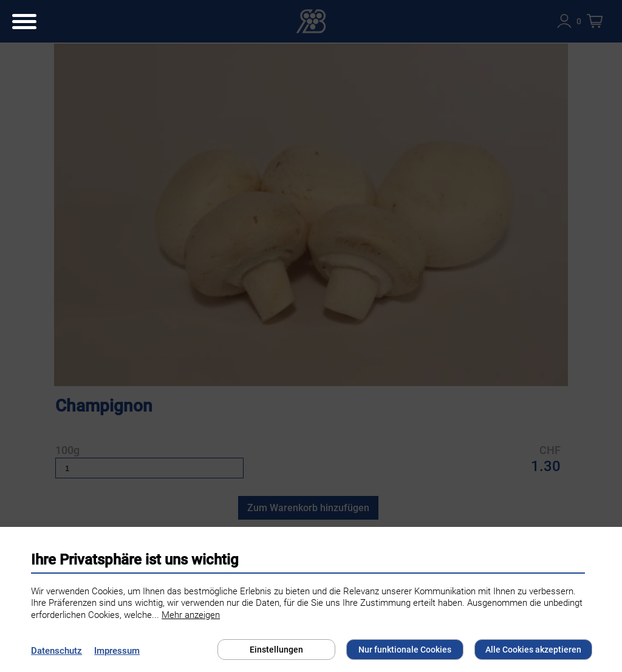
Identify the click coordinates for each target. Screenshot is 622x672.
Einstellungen (276, 650)
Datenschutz (56, 651)
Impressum (117, 651)
